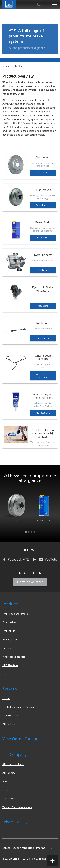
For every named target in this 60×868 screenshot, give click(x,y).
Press (6, 782)
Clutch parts (43, 338)
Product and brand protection (18, 707)
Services (10, 689)
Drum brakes (43, 205)
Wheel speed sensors (43, 376)
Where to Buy (15, 822)
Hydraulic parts (43, 270)
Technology (8, 790)
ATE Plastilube (43, 413)
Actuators (43, 306)
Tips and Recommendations (17, 807)
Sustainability (10, 799)
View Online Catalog (20, 739)
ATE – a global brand (13, 764)
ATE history (9, 773)
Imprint (41, 848)
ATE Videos (9, 724)
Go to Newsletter (30, 582)
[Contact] (39, 5)
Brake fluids (43, 238)
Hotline (6, 698)
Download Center (12, 716)
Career (6, 848)
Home (6, 66)
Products (10, 604)
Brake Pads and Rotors (15, 614)
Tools (5, 674)
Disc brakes (43, 173)
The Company (14, 755)
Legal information (23, 848)
